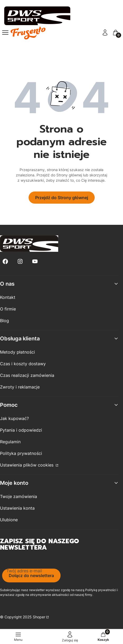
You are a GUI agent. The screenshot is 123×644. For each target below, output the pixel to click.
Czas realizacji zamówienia (27, 375)
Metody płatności (17, 352)
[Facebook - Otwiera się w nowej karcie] (5, 261)
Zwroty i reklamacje (20, 387)
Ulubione (9, 520)
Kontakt (8, 297)
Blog (4, 321)
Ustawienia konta (17, 508)
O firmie (8, 309)
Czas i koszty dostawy (23, 364)
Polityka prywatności (21, 453)
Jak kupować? (14, 418)
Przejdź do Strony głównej (62, 198)
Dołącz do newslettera (31, 576)
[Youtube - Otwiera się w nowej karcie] (35, 261)
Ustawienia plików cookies (27, 465)
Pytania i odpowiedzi (21, 430)
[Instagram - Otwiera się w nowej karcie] (20, 261)
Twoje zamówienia (19, 496)
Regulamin (10, 442)
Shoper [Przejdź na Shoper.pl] (39, 617)
